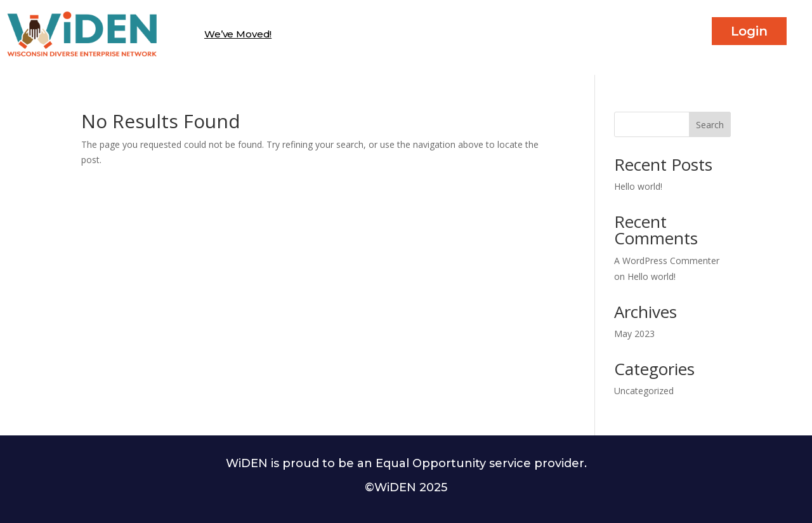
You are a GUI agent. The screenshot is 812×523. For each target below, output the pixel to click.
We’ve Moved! (238, 34)
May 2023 (634, 334)
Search (710, 125)
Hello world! (638, 186)
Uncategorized (644, 391)
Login (749, 31)
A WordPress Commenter (667, 261)
